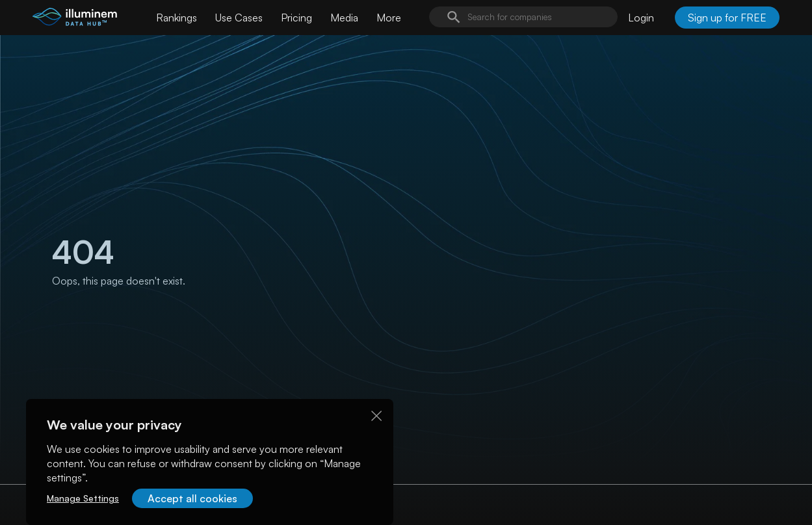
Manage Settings (83, 498)
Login (641, 18)
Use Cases (239, 18)
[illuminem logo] (75, 19)
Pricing (296, 18)
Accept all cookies (192, 498)
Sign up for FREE (727, 18)
